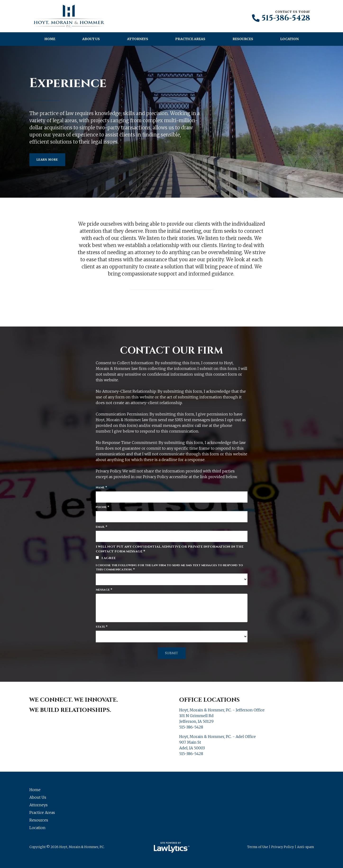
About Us (91, 39)
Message (104, 590)
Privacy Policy (283, 847)
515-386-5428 (286, 18)
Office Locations (209, 700)
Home (50, 39)
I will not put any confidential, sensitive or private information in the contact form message (170, 549)
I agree (106, 558)
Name (101, 487)
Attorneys (138, 39)
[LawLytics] (172, 847)
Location (289, 39)
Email (102, 527)
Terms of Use (258, 847)
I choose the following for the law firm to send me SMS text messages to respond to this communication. (169, 567)
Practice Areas (190, 39)
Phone (103, 507)
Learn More (47, 160)
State (102, 627)
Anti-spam (305, 847)
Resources (243, 39)
